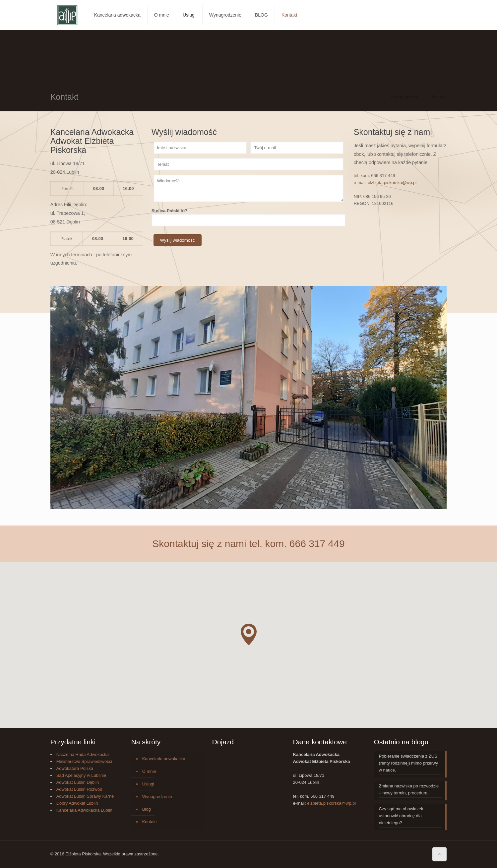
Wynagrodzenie (157, 797)
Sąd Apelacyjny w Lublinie (81, 775)
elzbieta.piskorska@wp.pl (392, 183)
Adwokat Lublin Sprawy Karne (85, 796)
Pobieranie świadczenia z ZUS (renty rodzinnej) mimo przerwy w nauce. (408, 763)
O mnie (149, 771)
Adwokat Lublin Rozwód (79, 789)
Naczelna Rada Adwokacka (83, 754)
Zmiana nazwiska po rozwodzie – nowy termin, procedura (409, 789)
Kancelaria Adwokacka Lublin (84, 810)
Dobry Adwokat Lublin (77, 803)
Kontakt (150, 822)
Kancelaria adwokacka (164, 759)
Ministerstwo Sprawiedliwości (84, 761)
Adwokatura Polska (75, 768)
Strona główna (404, 97)
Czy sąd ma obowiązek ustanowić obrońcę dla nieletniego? (401, 816)
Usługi (148, 784)
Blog (147, 809)
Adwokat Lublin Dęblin (78, 782)
